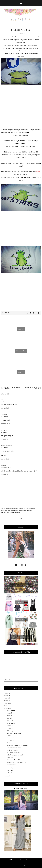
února (9, 770)
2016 (7, 701)
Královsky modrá (12, 750)
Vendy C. (4, 465)
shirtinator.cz (11, 141)
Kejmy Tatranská (7, 446)
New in (7, 313)
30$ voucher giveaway (21, 637)
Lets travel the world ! (14, 760)
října (8, 716)
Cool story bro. (12, 743)
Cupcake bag (21, 789)
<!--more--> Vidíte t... (14, 753)
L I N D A (5, 430)
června (9, 726)
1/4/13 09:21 (6, 401)
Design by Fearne (27, 865)
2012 (7, 776)
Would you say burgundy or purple (18, 745)
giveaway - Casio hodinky (21, 585)
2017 (7, 698)
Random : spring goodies (15, 748)
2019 (7, 696)
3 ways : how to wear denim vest (17, 762)
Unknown (4, 414)
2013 (7, 708)
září (8, 718)
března (9, 768)
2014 (7, 706)
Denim (9, 735)
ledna (9, 773)
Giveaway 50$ (21, 602)
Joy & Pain (10, 757)
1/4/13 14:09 (6, 432)
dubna (9, 731)
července (10, 723)
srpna (9, 721)
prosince (10, 710)
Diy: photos (11, 740)
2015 (7, 703)
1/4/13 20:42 (6, 448)
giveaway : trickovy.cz (14, 733)
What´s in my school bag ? (15, 755)
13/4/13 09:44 (6, 467)
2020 (7, 693)
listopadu (10, 713)
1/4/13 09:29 (6, 417)
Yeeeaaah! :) (21, 351)
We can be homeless (13, 738)
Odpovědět (5, 408)
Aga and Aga (17, 865)
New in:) (21, 329)
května (9, 728)
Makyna (4, 399)
